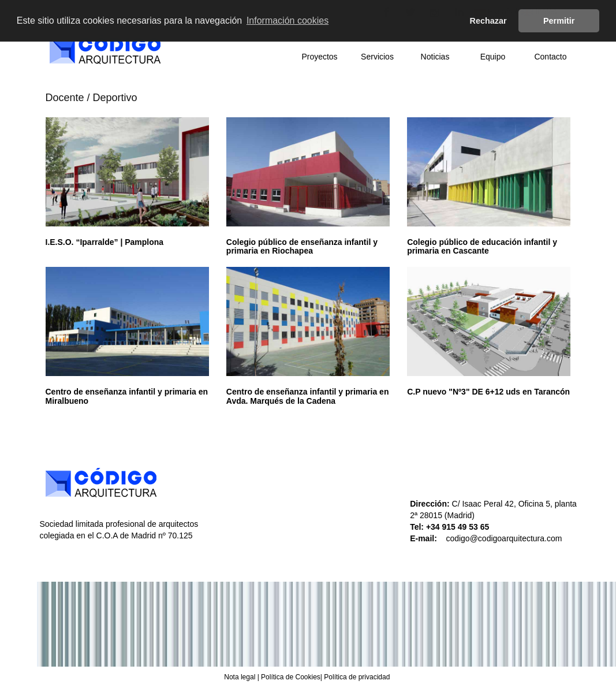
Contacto (550, 57)
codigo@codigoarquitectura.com (504, 538)
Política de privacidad (357, 677)
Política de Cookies (291, 677)
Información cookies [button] (288, 21)
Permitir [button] (559, 21)
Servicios (377, 57)
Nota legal (240, 677)
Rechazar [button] (488, 21)
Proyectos (319, 57)
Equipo (493, 57)
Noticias (435, 57)
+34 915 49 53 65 (459, 527)
